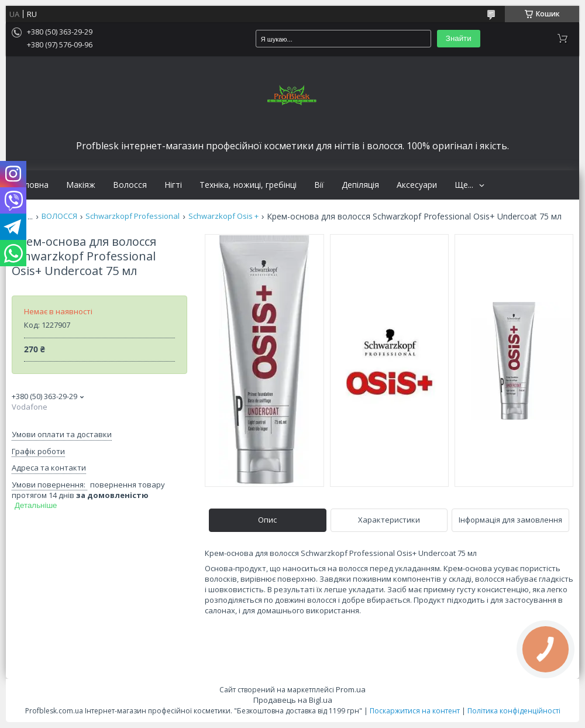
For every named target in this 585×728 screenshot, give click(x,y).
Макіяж (81, 185)
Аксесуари (417, 185)
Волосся (130, 185)
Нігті (173, 185)
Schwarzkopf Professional (133, 216)
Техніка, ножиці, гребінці (248, 185)
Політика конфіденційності (514, 711)
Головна (32, 185)
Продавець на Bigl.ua (293, 700)
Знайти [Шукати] (459, 38)
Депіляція (360, 185)
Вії (319, 185)
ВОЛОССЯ (59, 216)
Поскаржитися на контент (415, 711)
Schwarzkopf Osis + (223, 216)
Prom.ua (351, 689)
